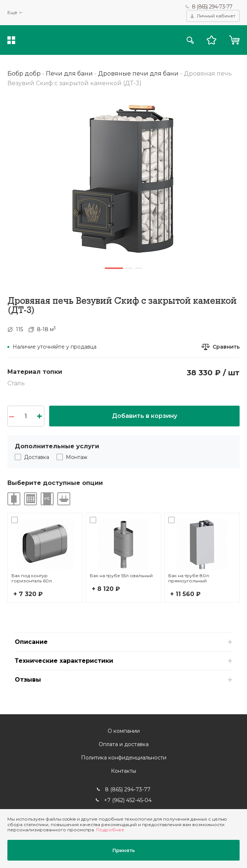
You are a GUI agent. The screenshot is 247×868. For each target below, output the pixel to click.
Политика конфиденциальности (124, 758)
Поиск (190, 40)
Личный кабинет (216, 16)
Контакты (123, 771)
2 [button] (129, 268)
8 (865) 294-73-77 (212, 7)
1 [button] (114, 268)
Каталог (11, 40)
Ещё (12, 13)
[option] (123, 179)
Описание (31, 642)
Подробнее (110, 830)
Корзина (234, 40)
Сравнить (226, 347)
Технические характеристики (64, 661)
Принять (124, 850)
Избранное (212, 40)
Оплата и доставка (124, 744)
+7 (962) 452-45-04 (128, 800)
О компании (124, 731)
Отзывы (28, 680)
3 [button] (139, 268)
